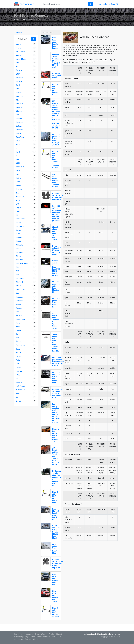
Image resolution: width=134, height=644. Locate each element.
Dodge (19, 133)
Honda (19, 185)
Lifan (18, 234)
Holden (19, 182)
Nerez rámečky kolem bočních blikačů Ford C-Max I (56, 532)
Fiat (18, 148)
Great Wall (20, 167)
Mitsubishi (20, 278)
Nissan (19, 286)
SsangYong (20, 345)
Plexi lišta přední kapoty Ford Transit (55, 596)
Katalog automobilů (90, 634)
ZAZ (18, 397)
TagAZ (19, 356)
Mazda (19, 256)
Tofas (19, 367)
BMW (18, 74)
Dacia (18, 115)
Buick (18, 85)
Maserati (20, 252)
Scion (18, 334)
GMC (18, 163)
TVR (18, 375)
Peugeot (19, 297)
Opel (18, 293)
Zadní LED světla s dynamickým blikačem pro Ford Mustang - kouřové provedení (57, 213)
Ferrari (19, 144)
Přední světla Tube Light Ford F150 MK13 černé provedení (56, 268)
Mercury (19, 267)
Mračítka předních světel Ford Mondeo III (56, 287)
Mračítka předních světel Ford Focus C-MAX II (56, 377)
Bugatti (19, 81)
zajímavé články (105, 634)
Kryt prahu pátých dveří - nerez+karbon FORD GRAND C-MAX (58, 362)
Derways (19, 130)
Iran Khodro (21, 197)
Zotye (18, 401)
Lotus (18, 241)
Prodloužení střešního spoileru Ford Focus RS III (57, 393)
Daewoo (19, 119)
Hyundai (19, 189)
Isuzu (18, 200)
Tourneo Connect (34, 20)
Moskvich (20, 282)
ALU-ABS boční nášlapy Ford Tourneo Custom (56, 181)
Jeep (18, 211)
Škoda (19, 341)
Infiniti (19, 193)
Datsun (19, 126)
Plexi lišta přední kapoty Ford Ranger (55, 43)
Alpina (18, 55)
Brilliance (20, 78)
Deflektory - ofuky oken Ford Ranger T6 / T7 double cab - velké (57, 478)
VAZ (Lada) (20, 386)
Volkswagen (21, 390)
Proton (19, 312)
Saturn (19, 330)
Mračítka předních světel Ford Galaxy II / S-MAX (56, 140)
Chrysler (19, 107)
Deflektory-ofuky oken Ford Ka (57, 76)
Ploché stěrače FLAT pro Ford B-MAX (55, 497)
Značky (17, 20)
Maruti (19, 249)
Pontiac (19, 304)
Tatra (18, 364)
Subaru (19, 349)
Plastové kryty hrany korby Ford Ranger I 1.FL (56, 435)
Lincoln (19, 237)
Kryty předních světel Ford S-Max (56, 549)
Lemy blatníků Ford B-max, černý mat (56, 514)
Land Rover (20, 226)
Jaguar (19, 208)
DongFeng (20, 137)
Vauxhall (19, 382)
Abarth (19, 44)
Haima (19, 178)
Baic (18, 66)
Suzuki (19, 353)
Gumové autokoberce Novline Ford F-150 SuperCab (58, 564)
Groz (18, 171)
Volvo (18, 394)
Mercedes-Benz (22, 263)
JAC (18, 204)
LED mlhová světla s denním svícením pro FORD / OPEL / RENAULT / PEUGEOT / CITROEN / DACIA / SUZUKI (56, 115)
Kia (17, 215)
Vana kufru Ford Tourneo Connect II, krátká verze (56, 321)
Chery (18, 100)
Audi (18, 63)
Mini (18, 275)
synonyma (116, 634)
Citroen (19, 111)
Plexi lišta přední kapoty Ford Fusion (55, 579)
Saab (18, 327)
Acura (18, 48)
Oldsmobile (20, 289)
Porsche (19, 308)
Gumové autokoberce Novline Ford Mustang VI (58, 196)
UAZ (18, 379)
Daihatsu (20, 122)
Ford (24, 20)
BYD (18, 89)
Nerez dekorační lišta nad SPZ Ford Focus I (56, 250)
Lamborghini (21, 219)
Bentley (19, 70)
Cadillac (19, 92)
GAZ (18, 156)
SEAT (18, 338)
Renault (19, 315)
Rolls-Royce (21, 319)
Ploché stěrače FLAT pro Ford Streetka (56, 612)
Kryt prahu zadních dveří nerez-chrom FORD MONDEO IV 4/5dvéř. (56, 413)
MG (17, 271)
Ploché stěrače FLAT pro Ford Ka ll (55, 89)
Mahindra (20, 245)
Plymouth (20, 301)
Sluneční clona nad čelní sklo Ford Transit (56, 233)
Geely (18, 159)
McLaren (19, 260)
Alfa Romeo (21, 52)
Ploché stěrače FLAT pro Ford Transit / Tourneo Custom (56, 160)
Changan (20, 96)
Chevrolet (20, 104)
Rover (18, 323)
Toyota (19, 371)
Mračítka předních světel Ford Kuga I (56, 303)
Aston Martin (21, 59)
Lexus (18, 230)
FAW (18, 141)
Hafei (18, 174)
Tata (18, 360)
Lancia (19, 223)
